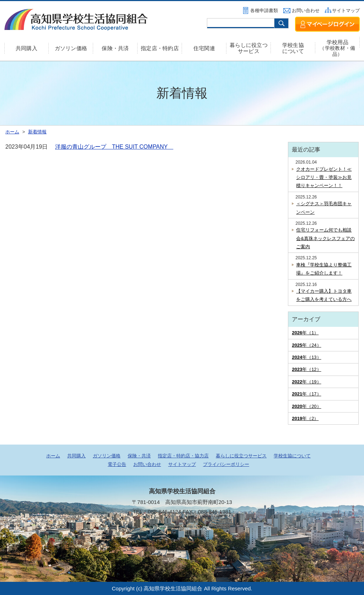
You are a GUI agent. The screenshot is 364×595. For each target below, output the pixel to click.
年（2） (305, 418)
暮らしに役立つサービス (249, 48)
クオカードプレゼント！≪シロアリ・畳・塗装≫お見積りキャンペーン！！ (324, 177)
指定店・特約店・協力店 (183, 456)
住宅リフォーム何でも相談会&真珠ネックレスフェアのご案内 (325, 238)
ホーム (53, 456)
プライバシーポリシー (226, 464)
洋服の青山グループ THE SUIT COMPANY (114, 147)
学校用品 (337, 48)
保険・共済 (115, 48)
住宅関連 (204, 48)
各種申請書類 (264, 10)
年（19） (306, 382)
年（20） (306, 406)
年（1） (305, 333)
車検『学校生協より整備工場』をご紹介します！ (324, 269)
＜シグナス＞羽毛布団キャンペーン (324, 208)
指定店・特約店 (160, 48)
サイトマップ (346, 10)
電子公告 (117, 464)
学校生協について (293, 48)
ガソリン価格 (71, 48)
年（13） (306, 357)
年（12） (306, 369)
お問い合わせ (306, 10)
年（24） (306, 345)
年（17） (306, 394)
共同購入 (26, 48)
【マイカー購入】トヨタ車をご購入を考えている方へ (324, 295)
